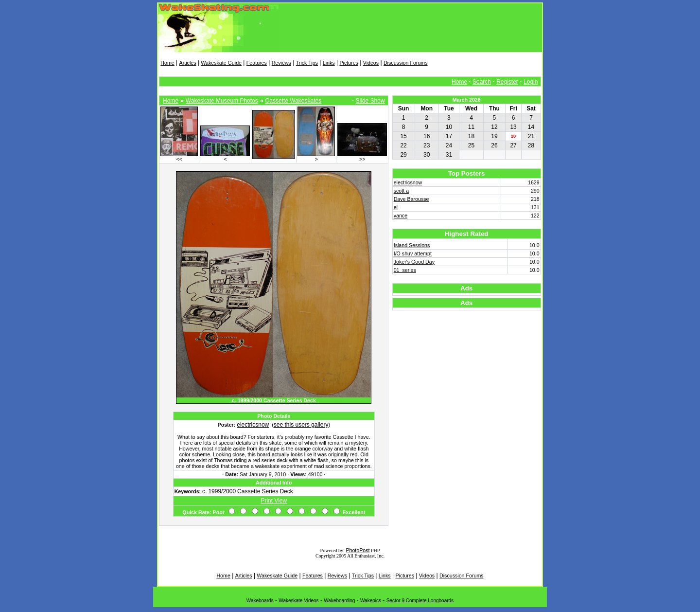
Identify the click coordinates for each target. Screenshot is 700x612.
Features (257, 63)
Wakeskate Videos (298, 601)
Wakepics (371, 601)
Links (329, 63)
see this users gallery (301, 425)
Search (482, 82)
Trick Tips (307, 63)
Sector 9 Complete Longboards (420, 601)
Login (531, 82)
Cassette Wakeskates (294, 101)
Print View (274, 501)
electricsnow (253, 425)
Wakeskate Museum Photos (222, 101)
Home (167, 63)
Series (270, 491)
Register (507, 82)
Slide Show (370, 101)
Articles (188, 63)
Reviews (281, 63)
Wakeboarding (339, 601)
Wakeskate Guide (221, 63)
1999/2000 (222, 491)
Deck (286, 491)
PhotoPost (358, 550)
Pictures (349, 63)
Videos (371, 63)
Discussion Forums (406, 63)
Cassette (249, 491)
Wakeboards (260, 601)
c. (204, 491)
